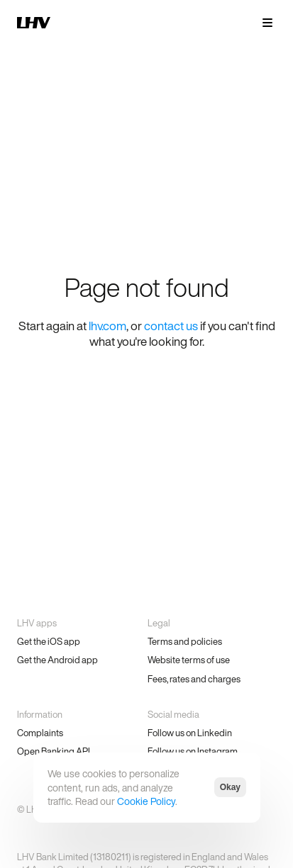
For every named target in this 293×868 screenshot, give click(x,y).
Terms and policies (185, 642)
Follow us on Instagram (193, 751)
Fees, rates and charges (194, 679)
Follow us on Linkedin (190, 733)
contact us (171, 326)
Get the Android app (57, 660)
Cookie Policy (146, 801)
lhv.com (107, 326)
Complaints (40, 733)
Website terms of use (189, 660)
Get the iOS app (49, 642)
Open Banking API (54, 751)
